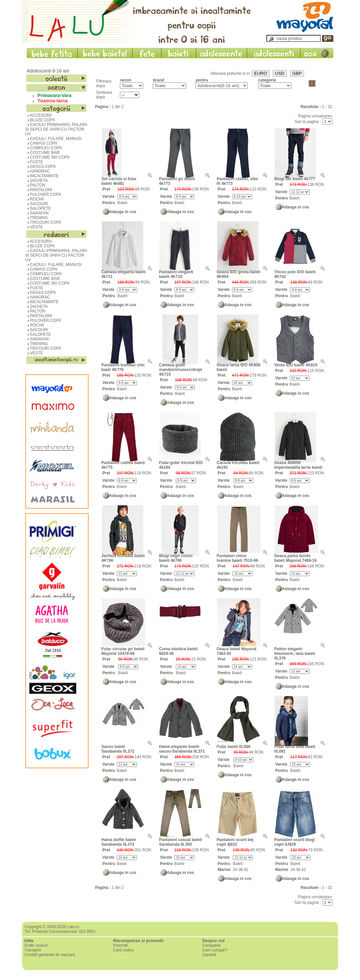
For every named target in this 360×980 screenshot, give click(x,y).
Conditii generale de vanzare (50, 955)
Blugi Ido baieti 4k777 (295, 179)
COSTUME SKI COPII (47, 157)
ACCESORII (39, 115)
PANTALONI (39, 190)
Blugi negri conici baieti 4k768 (176, 558)
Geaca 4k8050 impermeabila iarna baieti (298, 465)
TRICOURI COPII (43, 222)
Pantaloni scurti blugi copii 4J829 (295, 842)
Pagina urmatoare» (315, 116)
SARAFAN (37, 213)
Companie (212, 945)
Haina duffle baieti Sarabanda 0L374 (119, 842)
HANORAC (38, 171)
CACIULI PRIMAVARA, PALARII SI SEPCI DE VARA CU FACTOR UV (56, 129)
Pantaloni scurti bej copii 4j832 (235, 842)
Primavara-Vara (53, 95)
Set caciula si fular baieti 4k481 (119, 181)
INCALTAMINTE (42, 176)
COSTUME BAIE (43, 153)
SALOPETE (38, 208)
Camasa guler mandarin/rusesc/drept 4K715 (181, 370)
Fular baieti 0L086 (234, 747)
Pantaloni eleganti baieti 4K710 (176, 274)
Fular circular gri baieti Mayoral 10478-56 (123, 651)
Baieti (122, 203)
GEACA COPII (41, 167)
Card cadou (124, 950)
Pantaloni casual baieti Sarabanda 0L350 (181, 842)
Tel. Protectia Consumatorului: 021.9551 (60, 931)
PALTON (35, 185)
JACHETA (37, 181)
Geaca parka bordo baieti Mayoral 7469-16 (296, 558)
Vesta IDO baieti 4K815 (296, 365)
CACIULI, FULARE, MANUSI (53, 139)
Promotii (121, 945)
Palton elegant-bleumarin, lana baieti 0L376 (295, 654)
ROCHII (35, 199)
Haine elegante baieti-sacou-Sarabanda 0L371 (182, 749)
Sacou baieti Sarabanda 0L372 (118, 749)
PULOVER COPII (43, 194)
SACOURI (37, 204)
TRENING (37, 218)
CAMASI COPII (41, 143)
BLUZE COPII (40, 120)
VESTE (34, 227)
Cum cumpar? (215, 950)
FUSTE (34, 162)
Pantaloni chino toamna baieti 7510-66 (238, 558)
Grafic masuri (36, 945)
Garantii (209, 955)
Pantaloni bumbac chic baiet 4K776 (123, 367)
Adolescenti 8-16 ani (48, 71)
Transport (33, 950)
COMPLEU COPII (44, 148)
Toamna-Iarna (51, 101)
